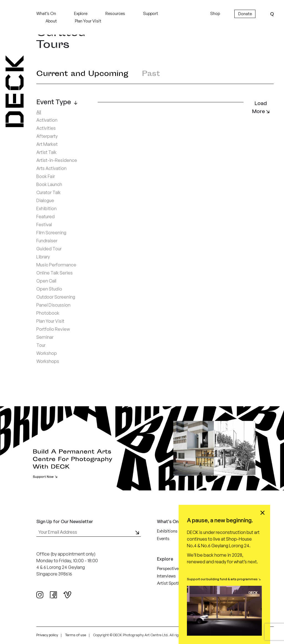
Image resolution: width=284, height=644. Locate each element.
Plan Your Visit (88, 21)
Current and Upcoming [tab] (82, 74)
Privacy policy (47, 635)
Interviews (166, 576)
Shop (215, 13)
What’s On (46, 13)
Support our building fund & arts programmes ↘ (224, 579)
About (51, 21)
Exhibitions (167, 531)
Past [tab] (151, 74)
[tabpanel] (155, 238)
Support (151, 13)
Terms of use (76, 635)
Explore (81, 13)
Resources (115, 13)
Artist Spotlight (172, 583)
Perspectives (169, 568)
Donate (245, 14)
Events (163, 539)
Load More (261, 107)
